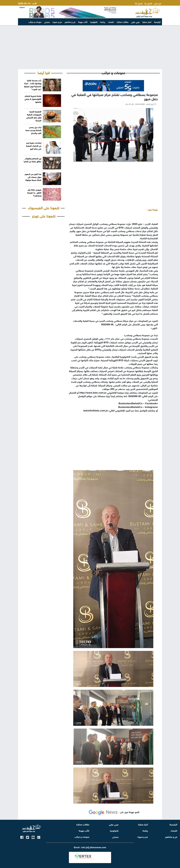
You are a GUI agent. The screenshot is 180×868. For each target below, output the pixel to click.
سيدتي (47, 22)
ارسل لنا (139, 3)
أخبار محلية (147, 22)
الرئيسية (157, 22)
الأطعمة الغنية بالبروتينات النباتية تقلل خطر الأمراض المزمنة (34, 116)
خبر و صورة (57, 22)
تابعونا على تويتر (44, 216)
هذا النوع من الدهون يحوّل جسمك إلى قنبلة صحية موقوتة (33, 177)
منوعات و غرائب (35, 22)
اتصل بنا (148, 3)
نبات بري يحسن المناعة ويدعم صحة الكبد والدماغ (33, 130)
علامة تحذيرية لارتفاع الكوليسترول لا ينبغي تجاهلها (33, 99)
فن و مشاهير (70, 22)
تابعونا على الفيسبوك (44, 207)
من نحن (158, 3)
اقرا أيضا (44, 72)
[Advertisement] (90, 47)
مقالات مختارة (123, 22)
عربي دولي (135, 22)
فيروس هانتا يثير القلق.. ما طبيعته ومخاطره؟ (34, 192)
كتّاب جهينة (83, 22)
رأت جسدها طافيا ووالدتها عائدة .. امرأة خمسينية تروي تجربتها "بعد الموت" (33, 85)
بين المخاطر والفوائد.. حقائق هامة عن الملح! (32, 160)
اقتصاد (111, 22)
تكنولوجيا (94, 22)
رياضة (103, 22)
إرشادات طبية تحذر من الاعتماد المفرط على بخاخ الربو (34, 146)
